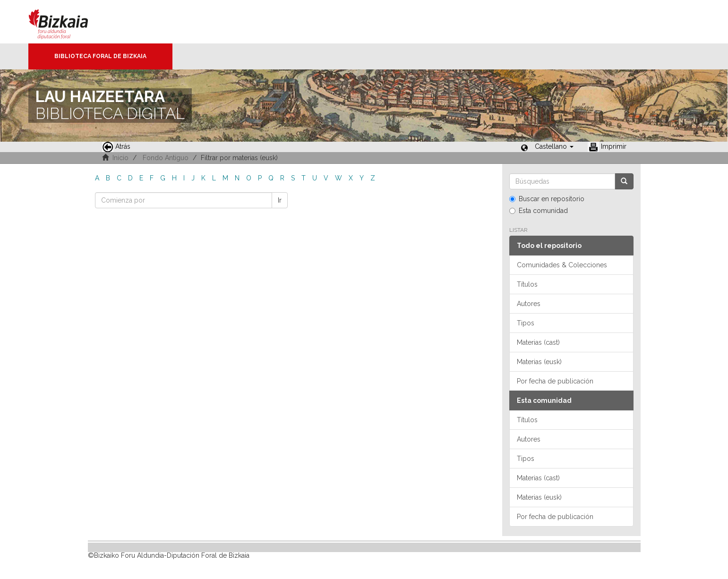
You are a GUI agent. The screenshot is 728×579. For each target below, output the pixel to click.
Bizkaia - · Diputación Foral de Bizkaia (68, 22)
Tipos (526, 323)
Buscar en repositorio (547, 199)
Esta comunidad (539, 211)
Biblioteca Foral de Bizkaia (100, 56)
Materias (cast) (538, 342)
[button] (554, 146)
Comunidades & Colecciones (562, 265)
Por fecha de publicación (555, 381)
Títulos (527, 284)
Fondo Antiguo (166, 158)
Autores (529, 304)
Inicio (120, 158)
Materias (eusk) (539, 362)
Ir (280, 200)
